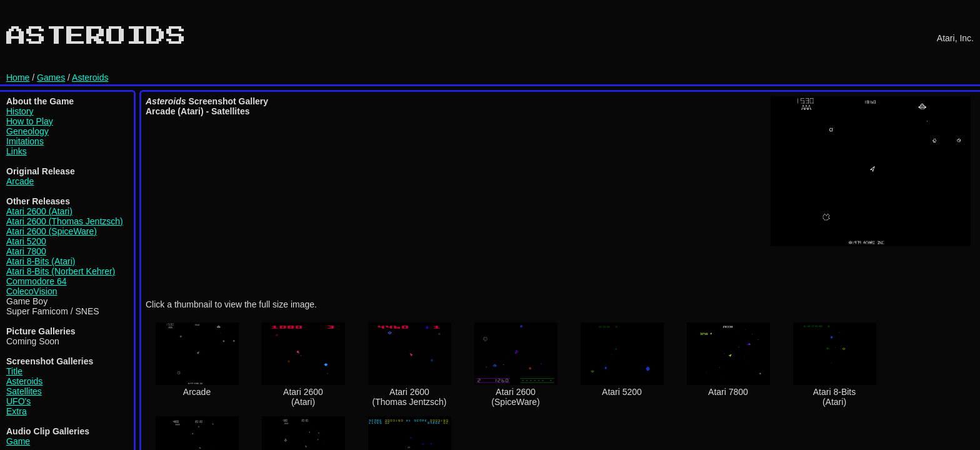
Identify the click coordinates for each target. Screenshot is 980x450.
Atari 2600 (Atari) (39, 211)
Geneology (27, 131)
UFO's (18, 401)
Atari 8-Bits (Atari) (41, 261)
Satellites (24, 391)
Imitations (25, 141)
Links (17, 151)
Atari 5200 (26, 241)
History (20, 111)
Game (18, 441)
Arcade (20, 181)
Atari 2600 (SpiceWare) (52, 231)
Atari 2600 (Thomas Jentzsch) (65, 221)
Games (51, 77)
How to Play (30, 121)
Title (14, 371)
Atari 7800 (26, 251)
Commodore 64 (37, 281)
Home (18, 77)
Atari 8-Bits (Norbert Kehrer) (61, 271)
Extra (17, 411)
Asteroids (90, 77)
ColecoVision (32, 291)
